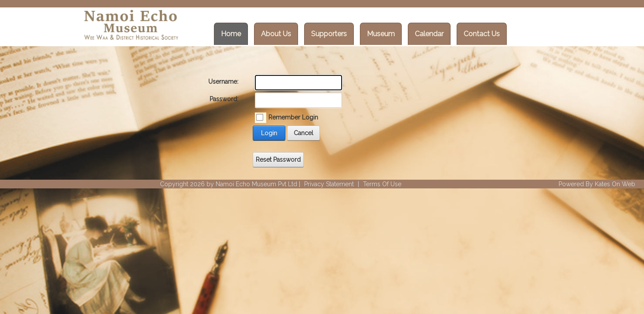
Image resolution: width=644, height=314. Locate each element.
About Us (276, 34)
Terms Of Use (382, 184)
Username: (223, 82)
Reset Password (278, 160)
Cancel (303, 133)
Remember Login (293, 117)
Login (269, 133)
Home (231, 34)
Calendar (429, 34)
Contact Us (482, 34)
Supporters (329, 34)
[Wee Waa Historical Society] (130, 26)
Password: (224, 99)
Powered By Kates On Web (597, 184)
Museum (381, 34)
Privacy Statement (329, 184)
